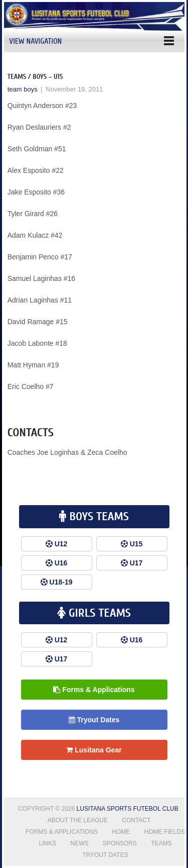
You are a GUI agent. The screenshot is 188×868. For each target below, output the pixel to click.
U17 (136, 563)
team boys (23, 89)
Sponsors (120, 843)
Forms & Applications (94, 690)
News (79, 843)
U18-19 (61, 582)
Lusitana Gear (94, 750)
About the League (78, 820)
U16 (61, 563)
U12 (61, 544)
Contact (136, 820)
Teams (161, 843)
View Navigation (35, 41)
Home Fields (165, 832)
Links (47, 843)
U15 (136, 544)
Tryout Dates (94, 720)
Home (121, 832)
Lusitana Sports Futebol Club (128, 809)
